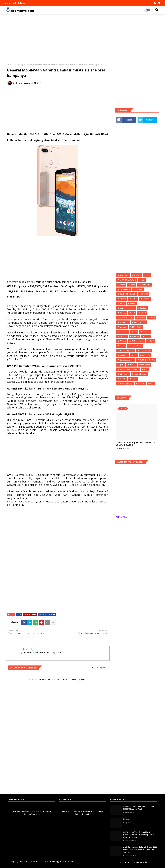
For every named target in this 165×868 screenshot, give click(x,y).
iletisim (7, 3)
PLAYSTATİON (140, 322)
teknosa (123, 299)
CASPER (139, 289)
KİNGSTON (124, 322)
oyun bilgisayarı (126, 383)
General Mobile (30, 614)
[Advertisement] (83, 37)
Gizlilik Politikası (19, 3)
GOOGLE (146, 332)
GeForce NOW (137, 341)
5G (143, 280)
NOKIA (143, 313)
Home (120, 862)
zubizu (122, 346)
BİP (135, 332)
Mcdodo (123, 336)
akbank (142, 318)
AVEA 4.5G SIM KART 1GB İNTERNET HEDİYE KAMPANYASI (139, 808)
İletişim (127, 819)
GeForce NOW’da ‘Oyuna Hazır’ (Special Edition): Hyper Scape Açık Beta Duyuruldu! (138, 835)
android (141, 383)
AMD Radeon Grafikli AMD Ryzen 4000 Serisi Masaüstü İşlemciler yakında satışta (140, 850)
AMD (153, 318)
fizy (135, 355)
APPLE (133, 303)
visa (146, 369)
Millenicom (124, 374)
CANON (123, 341)
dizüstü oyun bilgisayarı (129, 369)
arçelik (134, 379)
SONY (134, 299)
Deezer (132, 365)
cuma (19, 614)
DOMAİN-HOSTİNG (147, 360)
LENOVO (144, 294)
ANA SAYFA (121, 517)
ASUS (122, 303)
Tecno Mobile (145, 350)
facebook (128, 120)
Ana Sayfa (12, 64)
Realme (143, 308)
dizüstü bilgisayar (127, 350)
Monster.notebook (127, 308)
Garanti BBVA (136, 346)
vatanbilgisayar (140, 374)
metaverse (146, 365)
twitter (149, 120)
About (127, 862)
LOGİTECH (124, 332)
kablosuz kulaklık (126, 318)
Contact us (137, 862)
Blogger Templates (29, 862)
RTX (152, 383)
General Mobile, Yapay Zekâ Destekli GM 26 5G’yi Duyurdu (136, 444)
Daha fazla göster (99, 668)
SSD (133, 313)
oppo (133, 285)
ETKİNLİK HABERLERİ (128, 280)
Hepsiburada (125, 289)
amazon (135, 336)
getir (122, 365)
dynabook (146, 355)
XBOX (151, 341)
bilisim (26, 649)
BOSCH (123, 379)
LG (148, 275)
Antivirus (146, 299)
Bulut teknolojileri (127, 360)
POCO (147, 336)
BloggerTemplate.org (64, 862)
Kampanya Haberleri (28, 64)
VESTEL (123, 313)
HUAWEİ (138, 275)
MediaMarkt (146, 285)
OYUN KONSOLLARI (127, 294)
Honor (122, 285)
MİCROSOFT (137, 327)
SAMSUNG (124, 275)
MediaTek (124, 355)
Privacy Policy (150, 862)
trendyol (123, 327)
